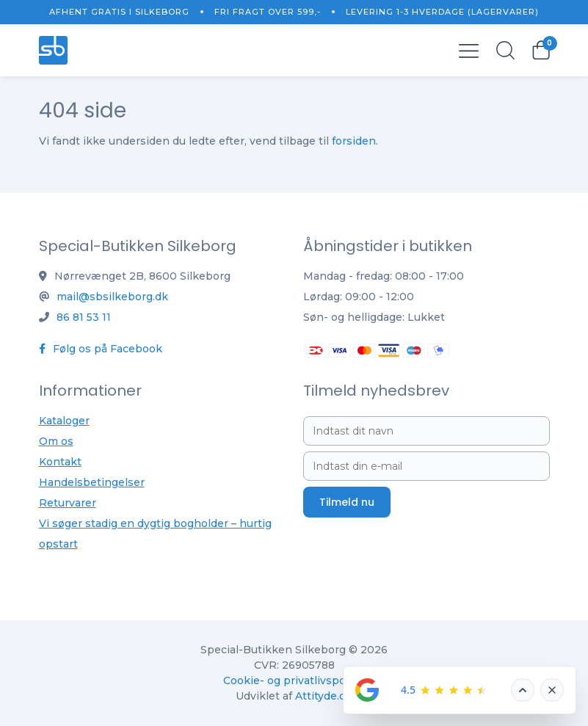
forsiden (354, 141)
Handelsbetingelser (92, 482)
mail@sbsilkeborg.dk (112, 297)
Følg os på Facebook (101, 349)
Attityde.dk (324, 696)
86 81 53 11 (84, 317)
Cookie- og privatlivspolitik (294, 680)
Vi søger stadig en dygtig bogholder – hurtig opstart (155, 534)
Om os (56, 441)
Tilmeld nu (347, 502)
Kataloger (64, 421)
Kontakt (60, 462)
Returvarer (68, 503)
